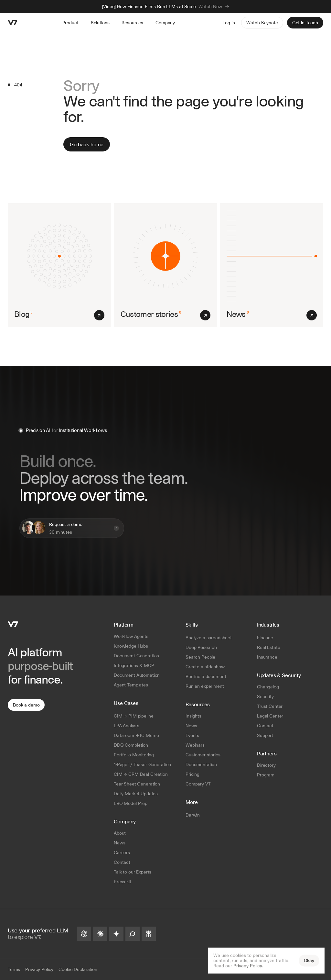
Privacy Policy (248, 966)
